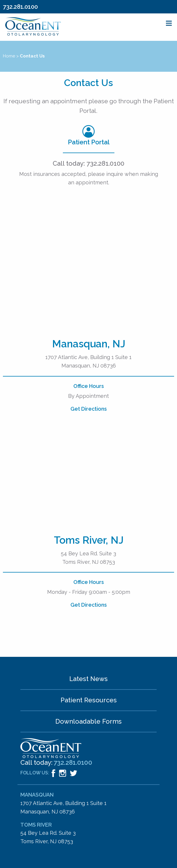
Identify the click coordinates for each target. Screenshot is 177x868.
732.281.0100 (20, 7)
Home (9, 56)
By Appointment (88, 396)
